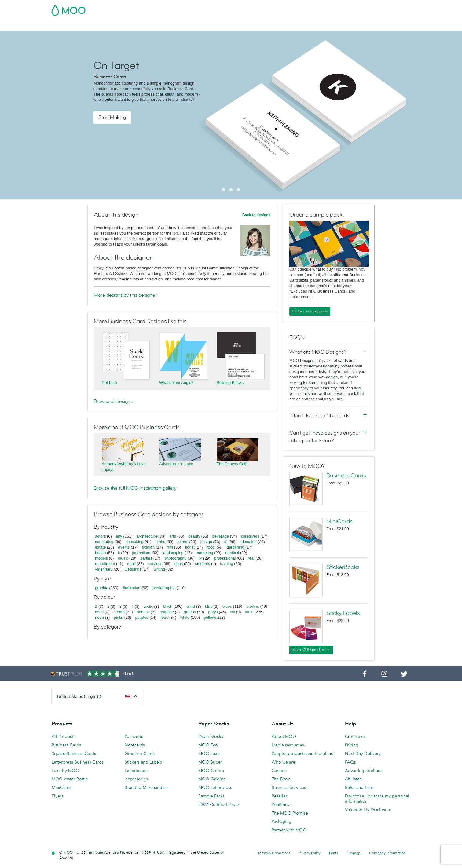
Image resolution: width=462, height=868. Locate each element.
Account (315, 8)
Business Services (308, 25)
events (124, 547)
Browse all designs (113, 401)
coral (99, 612)
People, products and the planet (303, 753)
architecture (147, 536)
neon (99, 617)
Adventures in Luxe (176, 464)
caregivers (250, 536)
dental (183, 542)
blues (227, 606)
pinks (118, 617)
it (119, 553)
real (251, 558)
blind (191, 606)
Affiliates (353, 779)
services (155, 564)
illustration (132, 588)
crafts (160, 542)
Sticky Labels (343, 613)
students (202, 564)
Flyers (57, 796)
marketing (205, 553)
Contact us (355, 736)
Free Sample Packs (283, 8)
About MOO (284, 736)
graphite (167, 612)
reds (164, 617)
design (206, 542)
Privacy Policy (310, 853)
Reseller (279, 796)
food (211, 547)
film (170, 547)
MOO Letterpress (215, 787)
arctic (148, 606)
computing (104, 542)
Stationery (220, 25)
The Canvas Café (232, 464)
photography (175, 558)
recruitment (105, 564)
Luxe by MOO (65, 771)
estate (100, 547)
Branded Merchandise (146, 787)
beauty (194, 536)
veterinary (104, 569)
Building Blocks (230, 383)
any (119, 536)
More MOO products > (311, 650)
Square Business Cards (74, 753)
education (248, 542)
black (168, 606)
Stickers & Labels (136, 25)
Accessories (136, 779)
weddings (133, 569)
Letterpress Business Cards (78, 762)
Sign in (336, 8)
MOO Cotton (211, 771)
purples (142, 617)
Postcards (101, 25)
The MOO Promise (290, 813)
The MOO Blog (348, 25)
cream (119, 612)
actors (100, 536)
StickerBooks (343, 567)
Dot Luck (110, 383)
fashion (148, 547)
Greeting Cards (140, 753)
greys (213, 612)
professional (225, 558)
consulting (135, 542)
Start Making (112, 117)
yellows (210, 617)
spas (179, 564)
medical (232, 553)
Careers (279, 771)
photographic (164, 588)
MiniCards (339, 521)
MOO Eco (208, 745)
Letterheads (136, 771)
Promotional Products (260, 25)
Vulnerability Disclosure (368, 810)
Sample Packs (211, 796)
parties (146, 558)
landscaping (173, 553)
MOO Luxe (209, 753)
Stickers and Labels (143, 762)
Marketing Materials (181, 25)
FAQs (350, 762)
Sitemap (354, 853)
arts (173, 536)
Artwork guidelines (364, 771)
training (227, 564)
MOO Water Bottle (70, 779)
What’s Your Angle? (176, 383)
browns (253, 606)
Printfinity (281, 804)
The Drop (281, 779)
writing (159, 569)
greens (190, 612)
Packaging (282, 821)
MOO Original (213, 779)
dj (226, 542)
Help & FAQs (383, 25)
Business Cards (67, 25)
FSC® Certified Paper (219, 804)
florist (190, 547)
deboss (143, 612)
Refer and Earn (359, 787)
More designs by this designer (125, 295)
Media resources (288, 745)
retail (131, 564)
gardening (236, 547)
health (100, 553)
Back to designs (256, 215)
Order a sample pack (310, 311)
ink (232, 612)
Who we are (283, 762)
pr (200, 558)
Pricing (352, 745)
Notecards (135, 745)
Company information (387, 853)
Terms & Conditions (274, 853)
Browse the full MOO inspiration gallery (135, 488)
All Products (63, 736)
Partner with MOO (289, 830)
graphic (102, 588)
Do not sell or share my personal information (377, 799)
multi (249, 612)
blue (209, 606)
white (185, 617)
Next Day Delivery (363, 753)
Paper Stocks (211, 736)
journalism (141, 553)
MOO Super (210, 762)
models (101, 558)
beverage (221, 536)
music (123, 558)
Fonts (334, 853)
